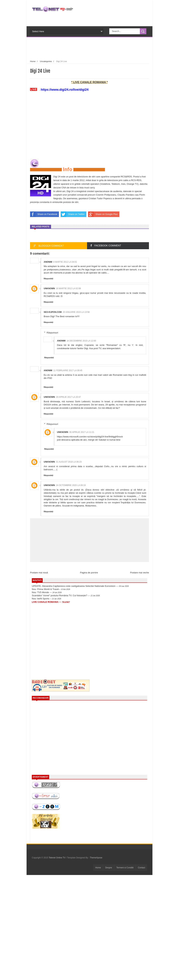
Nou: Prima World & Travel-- (51, 589)
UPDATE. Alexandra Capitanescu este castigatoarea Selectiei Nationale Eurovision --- (80, 586)
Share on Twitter (73, 214)
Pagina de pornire (89, 573)
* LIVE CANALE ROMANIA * (89, 82)
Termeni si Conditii (125, 868)
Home (33, 61)
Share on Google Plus (103, 214)
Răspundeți (48, 279)
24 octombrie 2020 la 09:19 (71, 485)
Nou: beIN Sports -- (46, 599)
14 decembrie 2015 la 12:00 (81, 341)
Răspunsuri (52, 332)
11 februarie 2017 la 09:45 (68, 370)
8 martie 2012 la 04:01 (65, 262)
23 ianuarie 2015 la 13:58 (76, 312)
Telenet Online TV (57, 858)
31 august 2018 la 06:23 (69, 462)
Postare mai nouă (39, 573)
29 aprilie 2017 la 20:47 (68, 397)
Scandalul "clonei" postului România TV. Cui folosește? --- (66, 595)
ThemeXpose (96, 858)
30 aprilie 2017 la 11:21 (82, 432)
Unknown (49, 289)
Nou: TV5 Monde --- (47, 592)
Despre (109, 868)
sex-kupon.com (53, 312)
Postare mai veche (139, 573)
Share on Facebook (44, 214)
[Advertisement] (95, 48)
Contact (142, 868)
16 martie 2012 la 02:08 (68, 289)
